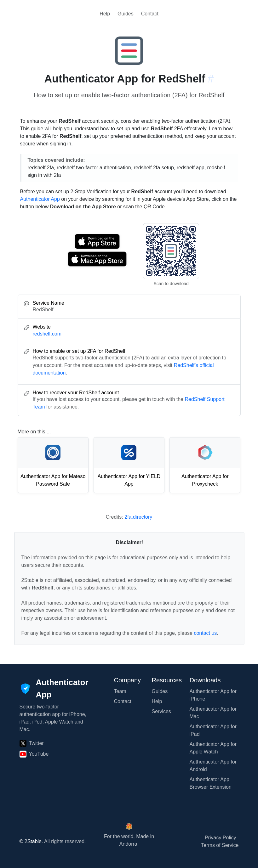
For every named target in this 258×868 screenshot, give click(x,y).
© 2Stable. (31, 841)
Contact (150, 14)
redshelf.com (47, 334)
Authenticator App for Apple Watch (213, 748)
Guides (126, 14)
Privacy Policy (221, 838)
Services (161, 711)
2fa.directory (138, 517)
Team (120, 691)
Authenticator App (40, 199)
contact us (205, 633)
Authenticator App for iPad (213, 730)
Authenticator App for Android (213, 766)
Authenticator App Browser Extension (211, 783)
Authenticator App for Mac (213, 713)
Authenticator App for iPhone (213, 695)
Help (105, 14)
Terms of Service (220, 845)
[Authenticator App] (54, 688)
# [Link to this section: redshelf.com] (211, 79)
